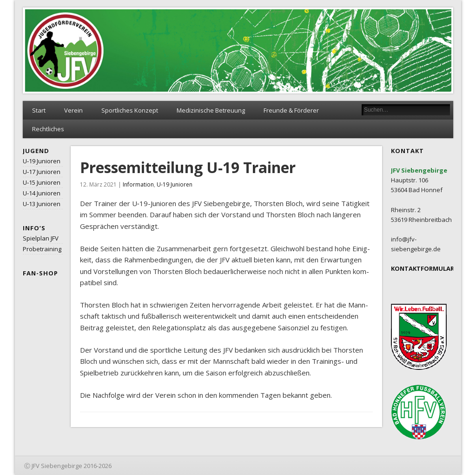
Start (39, 110)
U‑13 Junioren (42, 204)
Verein (73, 110)
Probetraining (42, 249)
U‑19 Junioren (42, 161)
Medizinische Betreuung (211, 110)
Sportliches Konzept (130, 110)
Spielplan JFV (41, 238)
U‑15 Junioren (42, 182)
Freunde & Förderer (291, 110)
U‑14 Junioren (42, 193)
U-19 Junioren (175, 184)
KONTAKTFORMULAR (423, 268)
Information (138, 184)
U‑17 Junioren (42, 172)
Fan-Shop (40, 273)
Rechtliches (48, 129)
